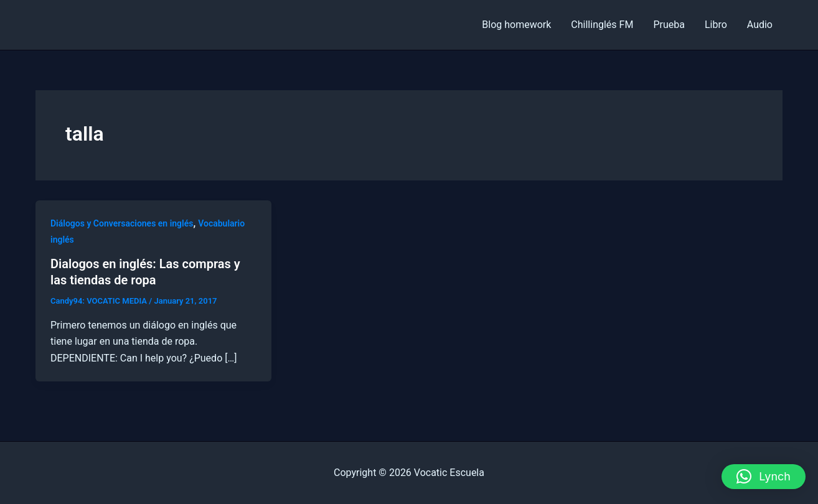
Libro (716, 25)
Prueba (669, 25)
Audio (760, 25)
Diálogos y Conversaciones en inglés (122, 223)
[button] (764, 477)
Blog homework (516, 25)
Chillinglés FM (602, 25)
